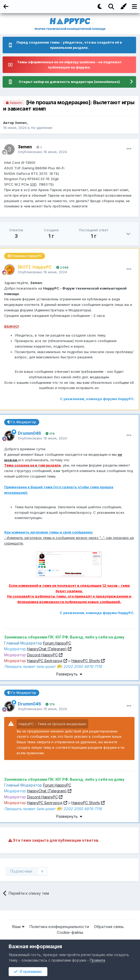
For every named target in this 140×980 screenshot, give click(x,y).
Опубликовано (42, 152)
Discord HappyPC (42, 655)
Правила (97, 960)
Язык (18, 927)
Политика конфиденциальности (59, 927)
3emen (21, 123)
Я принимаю (28, 971)
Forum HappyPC (57, 643)
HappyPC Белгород (45, 661)
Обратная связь (109, 927)
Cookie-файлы (70, 932)
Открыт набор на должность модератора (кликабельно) (69, 82)
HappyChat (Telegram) (47, 649)
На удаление (42, 128)
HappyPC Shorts (86, 661)
